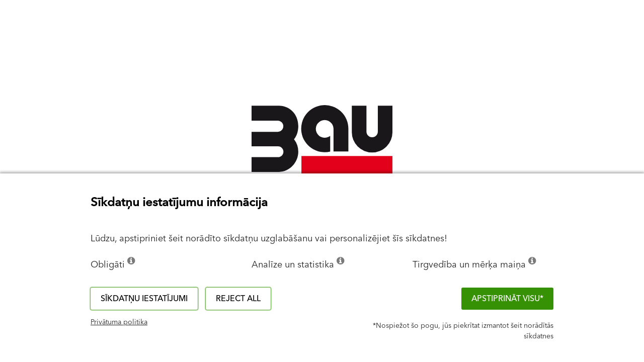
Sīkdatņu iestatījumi (144, 299)
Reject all (238, 299)
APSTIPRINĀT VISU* (507, 299)
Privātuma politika (119, 322)
